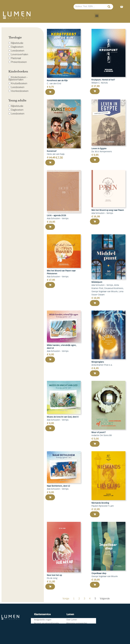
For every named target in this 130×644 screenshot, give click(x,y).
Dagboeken (16, 47)
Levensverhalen (18, 55)
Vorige (66, 599)
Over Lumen (72, 620)
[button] (97, 16)
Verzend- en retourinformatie (46, 623)
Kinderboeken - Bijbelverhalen (18, 79)
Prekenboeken (18, 62)
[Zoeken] (109, 7)
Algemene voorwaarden (77, 623)
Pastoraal (15, 58)
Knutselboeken (18, 84)
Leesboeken (16, 51)
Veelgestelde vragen (43, 620)
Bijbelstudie (16, 43)
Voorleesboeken (18, 91)
